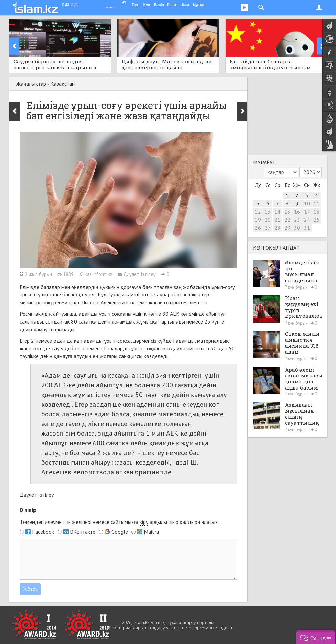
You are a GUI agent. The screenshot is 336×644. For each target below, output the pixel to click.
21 (277, 220)
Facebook (43, 532)
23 (297, 220)
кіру (144, 522)
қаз (65, 4)
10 (307, 203)
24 (307, 220)
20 (268, 220)
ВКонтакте (83, 532)
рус (74, 4)
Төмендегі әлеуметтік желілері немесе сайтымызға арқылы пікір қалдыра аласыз (119, 522)
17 (307, 212)
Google (120, 532)
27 (268, 228)
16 (297, 212)
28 (277, 228)
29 (287, 228)
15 (287, 212)
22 (287, 220)
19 (258, 220)
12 (258, 212)
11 (317, 203)
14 (277, 212)
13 (268, 212)
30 (297, 228)
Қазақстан (63, 84)
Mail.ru (151, 532)
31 (307, 228)
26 (258, 228)
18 (317, 212)
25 (317, 220)
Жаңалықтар (31, 84)
